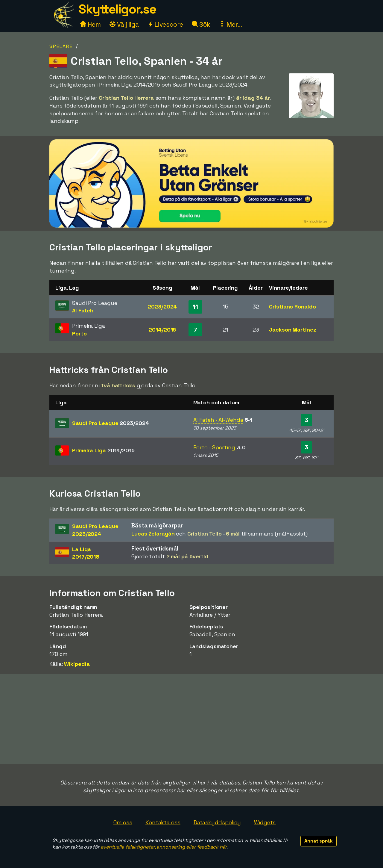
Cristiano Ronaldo (292, 307)
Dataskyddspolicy (217, 822)
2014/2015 (162, 330)
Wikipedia (77, 664)
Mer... (230, 24)
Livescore (165, 24)
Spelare (61, 46)
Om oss (123, 822)
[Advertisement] (191, 719)
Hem (91, 24)
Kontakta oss (163, 822)
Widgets (265, 822)
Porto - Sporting (214, 447)
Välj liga (124, 24)
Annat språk (319, 841)
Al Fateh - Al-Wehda (218, 420)
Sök (201, 24)
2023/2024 (162, 307)
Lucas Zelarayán (153, 534)
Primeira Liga (103, 450)
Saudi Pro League (110, 423)
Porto (79, 334)
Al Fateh (83, 310)
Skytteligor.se (117, 9)
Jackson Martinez (292, 330)
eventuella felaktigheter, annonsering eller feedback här (164, 847)
